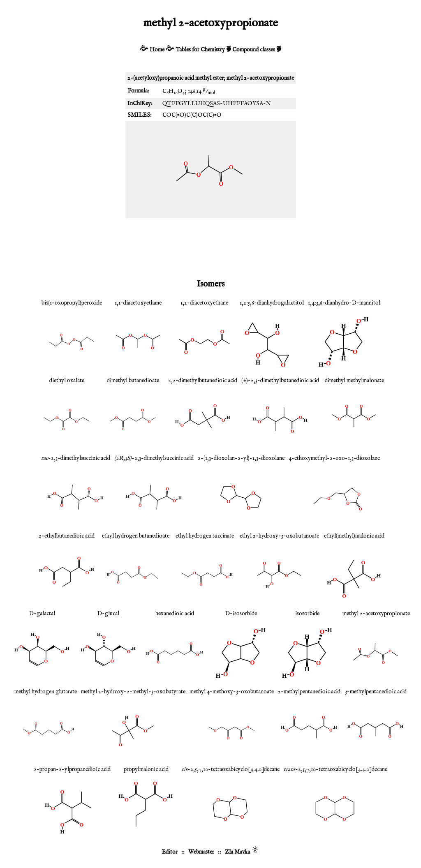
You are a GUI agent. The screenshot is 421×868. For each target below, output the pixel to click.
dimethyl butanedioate (133, 381)
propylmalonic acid (146, 769)
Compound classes (254, 50)
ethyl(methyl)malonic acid (354, 536)
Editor (170, 852)
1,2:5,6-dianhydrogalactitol (272, 303)
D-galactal (42, 614)
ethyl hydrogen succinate (205, 536)
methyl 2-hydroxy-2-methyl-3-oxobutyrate (133, 692)
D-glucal (108, 614)
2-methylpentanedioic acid (309, 692)
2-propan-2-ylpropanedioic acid (72, 769)
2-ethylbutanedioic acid (67, 536)
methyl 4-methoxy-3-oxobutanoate (232, 692)
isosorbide (307, 614)
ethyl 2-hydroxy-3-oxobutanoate (279, 536)
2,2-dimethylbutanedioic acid (203, 381)
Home (157, 50)
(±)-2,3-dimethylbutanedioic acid (280, 381)
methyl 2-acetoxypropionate (376, 614)
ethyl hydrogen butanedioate (136, 536)
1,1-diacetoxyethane (138, 303)
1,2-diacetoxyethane (204, 303)
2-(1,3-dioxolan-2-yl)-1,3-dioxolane (241, 458)
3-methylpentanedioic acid (376, 692)
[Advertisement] (210, 247)
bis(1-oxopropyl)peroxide (72, 303)
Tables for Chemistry (200, 50)
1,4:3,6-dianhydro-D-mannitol (344, 303)
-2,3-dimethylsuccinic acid (76, 458)
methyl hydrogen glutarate (46, 692)
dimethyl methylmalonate (354, 381)
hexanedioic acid (175, 614)
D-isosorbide (241, 614)
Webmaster (201, 852)
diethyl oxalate (67, 381)
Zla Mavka (237, 852)
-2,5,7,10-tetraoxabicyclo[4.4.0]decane (230, 769)
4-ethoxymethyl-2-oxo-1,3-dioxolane (334, 458)
